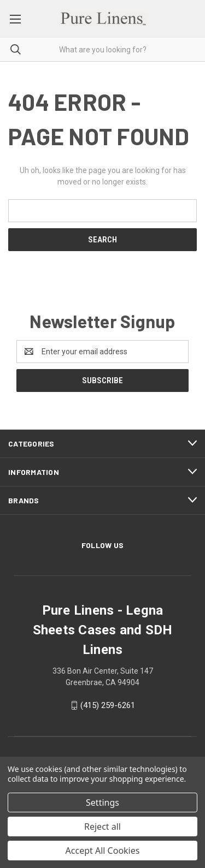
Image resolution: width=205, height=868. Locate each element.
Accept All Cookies (103, 851)
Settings (102, 802)
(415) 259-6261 (108, 705)
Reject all (102, 827)
